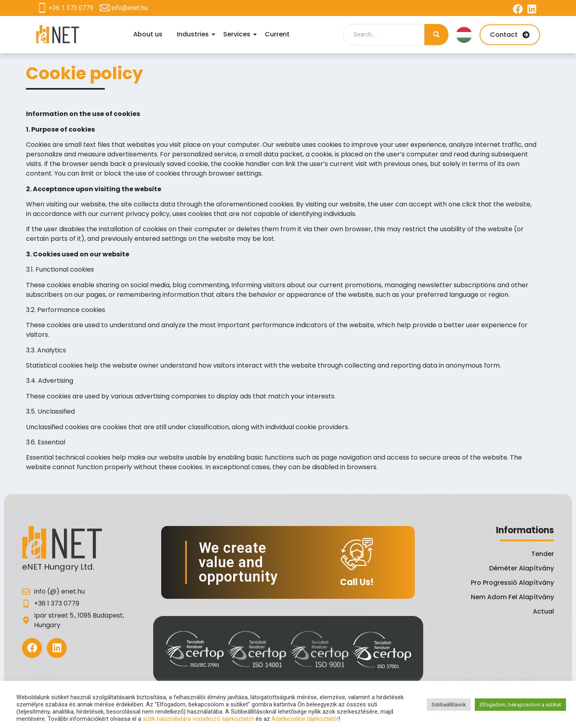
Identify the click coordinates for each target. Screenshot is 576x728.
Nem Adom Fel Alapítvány (512, 597)
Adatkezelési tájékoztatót (305, 719)
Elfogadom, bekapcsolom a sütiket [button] (520, 705)
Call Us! (357, 582)
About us (148, 34)
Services (238, 34)
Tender (543, 554)
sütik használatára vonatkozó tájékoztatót (198, 719)
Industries (194, 34)
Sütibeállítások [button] (449, 705)
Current (277, 34)
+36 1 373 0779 (71, 8)
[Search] (384, 35)
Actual (543, 611)
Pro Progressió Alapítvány (512, 583)
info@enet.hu (129, 8)
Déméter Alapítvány (522, 568)
